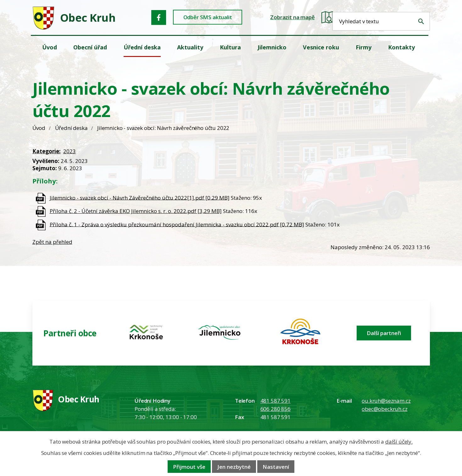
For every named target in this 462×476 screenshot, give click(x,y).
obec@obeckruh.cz (384, 409)
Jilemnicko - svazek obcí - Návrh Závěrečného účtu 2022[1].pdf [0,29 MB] (140, 197)
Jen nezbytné (234, 467)
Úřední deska (71, 128)
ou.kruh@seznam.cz (386, 401)
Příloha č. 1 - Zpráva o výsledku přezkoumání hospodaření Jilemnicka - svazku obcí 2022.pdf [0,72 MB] (177, 224)
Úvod (39, 128)
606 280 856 (276, 409)
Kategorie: (47, 151)
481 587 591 (276, 401)
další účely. (399, 442)
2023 (70, 151)
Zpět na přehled (52, 242)
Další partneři (384, 333)
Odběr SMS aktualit (210, 17)
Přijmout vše (189, 467)
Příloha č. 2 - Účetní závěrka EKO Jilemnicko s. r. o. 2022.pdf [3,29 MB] (136, 211)
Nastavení (276, 467)
